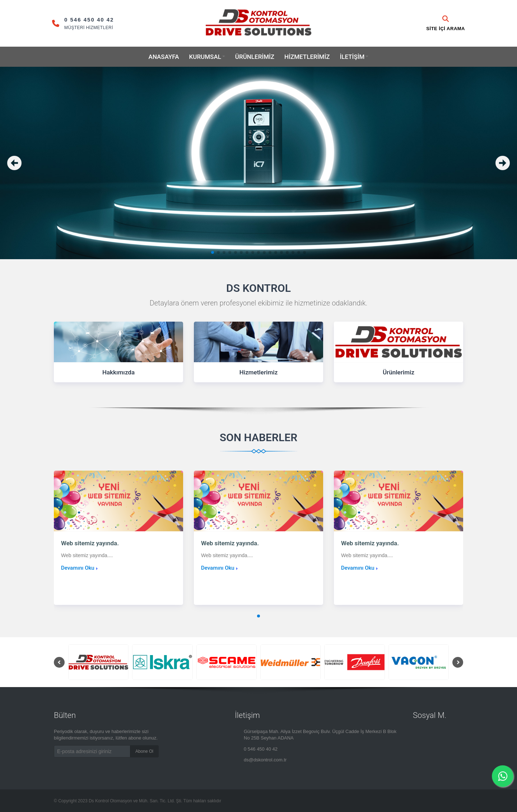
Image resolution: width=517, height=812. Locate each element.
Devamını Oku (78, 568)
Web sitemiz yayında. (90, 543)
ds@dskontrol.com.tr (265, 760)
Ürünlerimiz (255, 57)
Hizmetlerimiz (307, 57)
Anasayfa (164, 57)
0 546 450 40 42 (261, 749)
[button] (213, 252)
